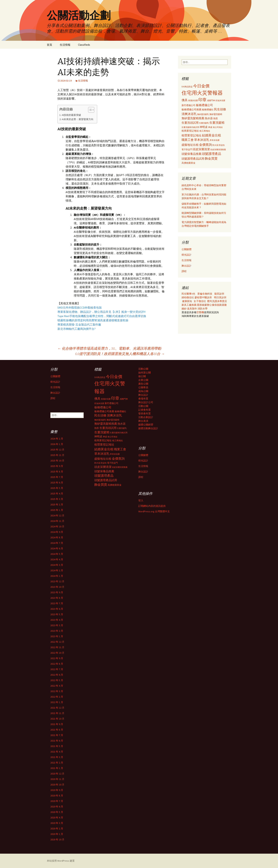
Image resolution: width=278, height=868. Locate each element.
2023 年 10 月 (57, 587)
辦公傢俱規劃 (214, 305)
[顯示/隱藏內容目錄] (89, 110)
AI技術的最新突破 (71, 115)
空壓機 (200, 312)
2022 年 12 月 (57, 642)
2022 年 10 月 (57, 653)
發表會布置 (144, 413)
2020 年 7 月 (57, 801)
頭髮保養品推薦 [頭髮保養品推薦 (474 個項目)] (191, 154)
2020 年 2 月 (57, 828)
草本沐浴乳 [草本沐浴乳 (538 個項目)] (202, 140)
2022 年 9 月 (57, 658)
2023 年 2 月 (57, 631)
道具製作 (192, 309)
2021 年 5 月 (57, 746)
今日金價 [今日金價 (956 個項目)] (201, 86)
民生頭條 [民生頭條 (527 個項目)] (220, 109)
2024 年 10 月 (57, 526)
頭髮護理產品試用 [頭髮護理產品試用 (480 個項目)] (193, 159)
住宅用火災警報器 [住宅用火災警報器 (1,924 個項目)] (202, 93)
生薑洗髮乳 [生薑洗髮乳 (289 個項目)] (204, 123)
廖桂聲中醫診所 (203, 297)
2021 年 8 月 (57, 730)
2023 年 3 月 (57, 625)
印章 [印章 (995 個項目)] (202, 100)
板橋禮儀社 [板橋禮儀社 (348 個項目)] (208, 110)
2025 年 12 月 (57, 450)
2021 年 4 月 (57, 752)
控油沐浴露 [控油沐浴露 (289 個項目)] (220, 100)
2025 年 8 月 (57, 472)
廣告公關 (143, 384)
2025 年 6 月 (57, 483)
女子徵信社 (200, 301)
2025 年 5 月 (57, 488)
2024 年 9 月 (57, 532)
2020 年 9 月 (57, 790)
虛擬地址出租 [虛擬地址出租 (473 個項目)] (190, 145)
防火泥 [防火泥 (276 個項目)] (215, 145)
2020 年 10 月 (57, 785)
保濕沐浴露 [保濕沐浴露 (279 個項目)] (193, 100)
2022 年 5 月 (57, 680)
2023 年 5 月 (57, 614)
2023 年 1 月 (57, 636)
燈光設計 (187, 255)
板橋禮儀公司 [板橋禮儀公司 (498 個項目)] (204, 105)
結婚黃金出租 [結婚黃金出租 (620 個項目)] (212, 135)
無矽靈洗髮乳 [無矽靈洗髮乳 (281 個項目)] (203, 114)
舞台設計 (187, 266)
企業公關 (143, 380)
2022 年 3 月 (57, 691)
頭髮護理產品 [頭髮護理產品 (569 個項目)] (212, 154)
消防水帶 (202, 309)
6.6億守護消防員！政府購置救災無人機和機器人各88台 (120, 354)
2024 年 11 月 (57, 521)
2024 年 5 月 (57, 554)
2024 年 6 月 (57, 548)
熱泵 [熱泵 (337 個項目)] (216, 118)
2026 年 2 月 (57, 439)
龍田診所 (219, 294)
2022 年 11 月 (57, 647)
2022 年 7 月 (57, 669)
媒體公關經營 (146, 425)
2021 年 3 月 (57, 757)
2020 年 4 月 (57, 818)
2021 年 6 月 (57, 741)
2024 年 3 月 (57, 565)
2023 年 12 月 (57, 581)
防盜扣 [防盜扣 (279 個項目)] (222, 145)
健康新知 (187, 301)
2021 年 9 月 (57, 724)
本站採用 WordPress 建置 (61, 861)
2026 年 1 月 (57, 444)
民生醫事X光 (188, 294)
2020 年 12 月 (57, 774)
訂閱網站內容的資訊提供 (152, 506)
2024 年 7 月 (57, 543)
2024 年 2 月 (57, 570)
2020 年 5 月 (57, 812)
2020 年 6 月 (57, 807)
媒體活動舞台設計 (148, 428)
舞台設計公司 (146, 402)
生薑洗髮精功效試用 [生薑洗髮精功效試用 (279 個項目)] (190, 127)
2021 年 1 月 (57, 768)
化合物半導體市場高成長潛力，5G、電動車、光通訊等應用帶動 (109, 348)
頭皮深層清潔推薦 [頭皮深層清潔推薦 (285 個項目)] (218, 150)
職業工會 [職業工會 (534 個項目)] (188, 140)
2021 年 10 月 (57, 719)
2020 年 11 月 (57, 779)
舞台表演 (143, 421)
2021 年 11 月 (57, 713)
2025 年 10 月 (57, 461)
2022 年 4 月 (57, 686)
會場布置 (143, 399)
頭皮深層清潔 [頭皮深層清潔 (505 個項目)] (201, 149)
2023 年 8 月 (57, 598)
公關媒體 (187, 249)
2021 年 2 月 (57, 763)
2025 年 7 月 (57, 477)
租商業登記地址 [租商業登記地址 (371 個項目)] (190, 131)
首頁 (49, 45)
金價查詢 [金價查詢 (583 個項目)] (205, 145)
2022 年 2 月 (57, 697)
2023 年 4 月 (57, 620)
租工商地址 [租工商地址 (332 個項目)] (205, 131)
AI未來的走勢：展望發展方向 (78, 119)
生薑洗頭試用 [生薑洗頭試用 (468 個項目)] (190, 123)
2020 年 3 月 (57, 823)
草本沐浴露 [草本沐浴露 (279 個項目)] (215, 140)
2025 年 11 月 (57, 455)
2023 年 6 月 (57, 609)
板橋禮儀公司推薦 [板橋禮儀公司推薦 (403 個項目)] (191, 109)
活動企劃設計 (146, 417)
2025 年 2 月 (57, 505)
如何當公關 (144, 373)
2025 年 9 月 (57, 466)
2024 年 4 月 (57, 559)
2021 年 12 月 (57, 708)
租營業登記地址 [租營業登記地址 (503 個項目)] (191, 135)
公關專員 (143, 387)
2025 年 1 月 (57, 510)
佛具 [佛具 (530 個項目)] (185, 100)
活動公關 (143, 369)
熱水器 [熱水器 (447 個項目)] (209, 118)
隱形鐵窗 (202, 305)
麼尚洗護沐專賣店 (217, 301)
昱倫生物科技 (205, 294)
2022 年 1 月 (57, 702)
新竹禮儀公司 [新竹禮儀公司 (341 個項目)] (188, 105)
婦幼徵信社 (188, 297)
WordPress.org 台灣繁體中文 (154, 511)
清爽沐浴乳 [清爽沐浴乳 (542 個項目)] (189, 114)
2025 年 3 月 (57, 499)
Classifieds (84, 45)
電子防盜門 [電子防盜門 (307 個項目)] (187, 149)
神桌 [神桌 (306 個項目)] (210, 127)
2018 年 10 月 (57, 839)
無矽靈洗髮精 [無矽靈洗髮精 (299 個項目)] (216, 114)
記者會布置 (144, 410)
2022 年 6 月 (57, 675)
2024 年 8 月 (57, 537)
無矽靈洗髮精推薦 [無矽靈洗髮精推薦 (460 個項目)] (193, 118)
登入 (141, 500)
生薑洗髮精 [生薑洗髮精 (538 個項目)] (217, 123)
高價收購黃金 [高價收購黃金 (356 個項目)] (188, 163)
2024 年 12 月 (57, 515)
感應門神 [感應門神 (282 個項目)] (211, 100)
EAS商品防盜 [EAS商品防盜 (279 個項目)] (187, 87)
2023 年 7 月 (57, 603)
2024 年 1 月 (57, 576)
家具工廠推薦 (189, 305)
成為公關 (143, 391)
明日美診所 (220, 297)
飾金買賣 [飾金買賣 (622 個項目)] (211, 158)
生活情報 (65, 45)
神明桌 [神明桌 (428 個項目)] (204, 127)
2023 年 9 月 (57, 592)
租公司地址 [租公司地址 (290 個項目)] (218, 127)
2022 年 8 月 (57, 664)
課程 (184, 271)
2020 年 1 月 (57, 834)
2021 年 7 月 (57, 735)
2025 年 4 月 (57, 494)
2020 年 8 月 (57, 796)
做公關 (142, 376)
